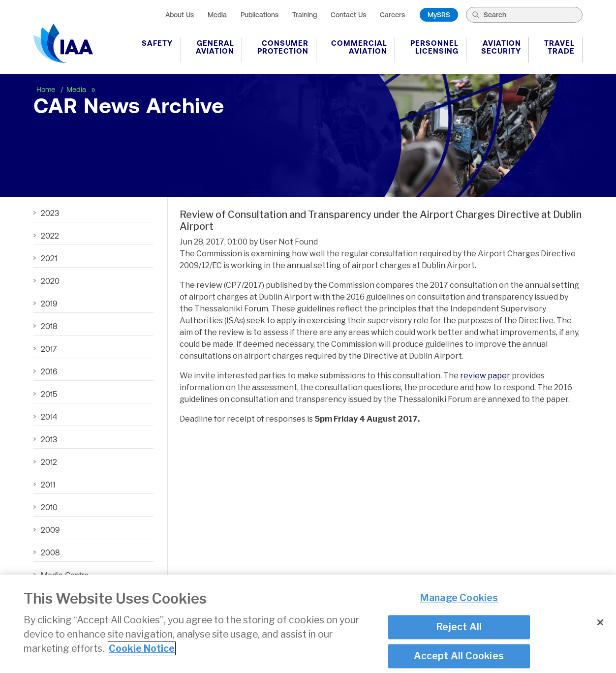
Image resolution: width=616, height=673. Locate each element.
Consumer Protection (283, 47)
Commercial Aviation (359, 47)
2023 (50, 213)
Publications (260, 15)
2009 (50, 530)
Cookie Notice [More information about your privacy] (142, 648)
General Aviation (215, 47)
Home (47, 90)
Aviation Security (501, 47)
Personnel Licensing (434, 47)
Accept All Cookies (459, 656)
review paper (485, 376)
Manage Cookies (459, 598)
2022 (50, 236)
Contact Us (348, 15)
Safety (157, 43)
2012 (49, 462)
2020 (50, 281)
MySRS (439, 15)
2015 (49, 394)
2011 (48, 485)
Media (217, 15)
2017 (49, 349)
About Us (180, 15)
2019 (49, 304)
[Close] (600, 622)
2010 (49, 507)
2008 (50, 552)
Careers (392, 15)
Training (305, 15)
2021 (49, 258)
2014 (49, 417)
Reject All (459, 627)
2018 (49, 326)
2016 (49, 371)
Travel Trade (559, 47)
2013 (49, 439)
